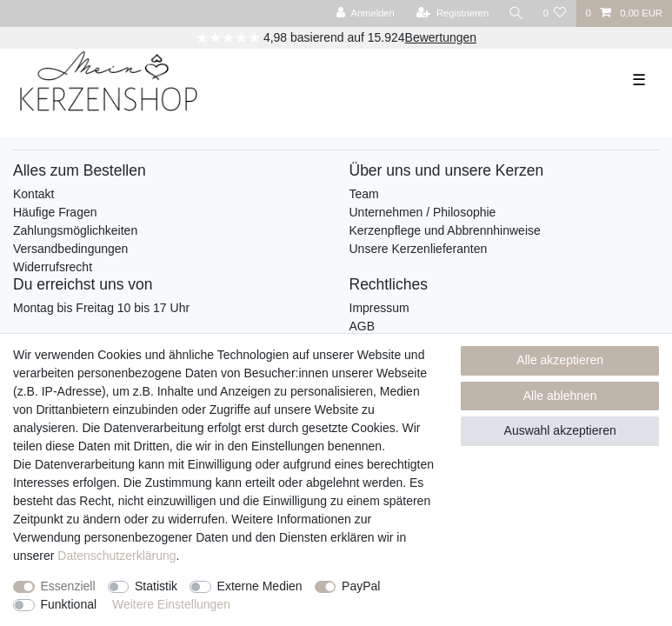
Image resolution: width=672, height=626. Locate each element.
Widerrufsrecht (53, 267)
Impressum (379, 308)
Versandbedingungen (70, 249)
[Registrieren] (452, 13)
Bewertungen (441, 37)
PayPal (361, 586)
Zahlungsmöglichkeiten (75, 230)
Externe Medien (260, 586)
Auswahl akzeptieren (560, 430)
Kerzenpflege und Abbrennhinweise (445, 230)
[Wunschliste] (554, 13)
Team (364, 194)
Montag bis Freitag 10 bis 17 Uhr (101, 308)
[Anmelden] (366, 13)
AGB (363, 326)
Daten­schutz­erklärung (116, 556)
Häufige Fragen (55, 212)
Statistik (156, 586)
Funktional (69, 604)
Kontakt (33, 194)
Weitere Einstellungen (171, 604)
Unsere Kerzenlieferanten (419, 249)
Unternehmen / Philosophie (423, 212)
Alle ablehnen (560, 396)
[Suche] (516, 13)
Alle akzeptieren (560, 360)
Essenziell (68, 586)
